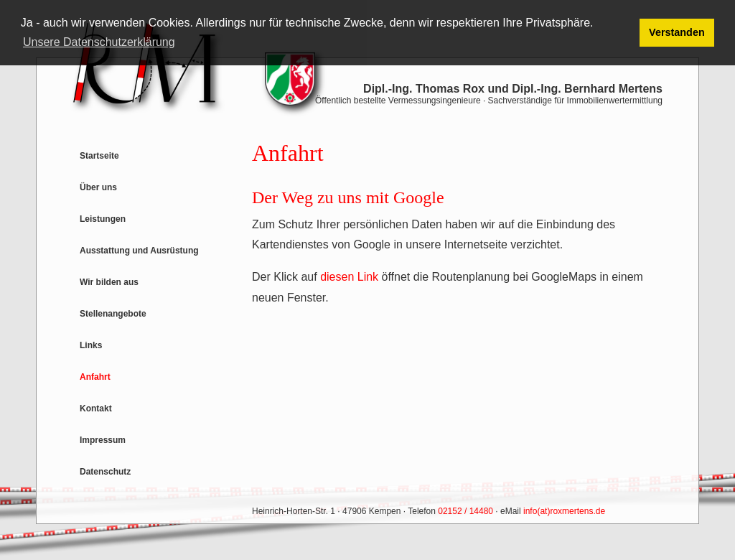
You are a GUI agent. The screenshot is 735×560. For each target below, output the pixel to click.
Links (91, 345)
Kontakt (96, 409)
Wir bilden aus (109, 282)
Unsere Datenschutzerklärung (99, 42)
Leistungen (103, 219)
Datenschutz (105, 472)
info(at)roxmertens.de (564, 511)
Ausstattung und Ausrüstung (139, 251)
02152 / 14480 (465, 511)
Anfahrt (95, 377)
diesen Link (349, 277)
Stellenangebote (113, 314)
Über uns (98, 187)
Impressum (103, 440)
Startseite (99, 156)
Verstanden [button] (677, 32)
